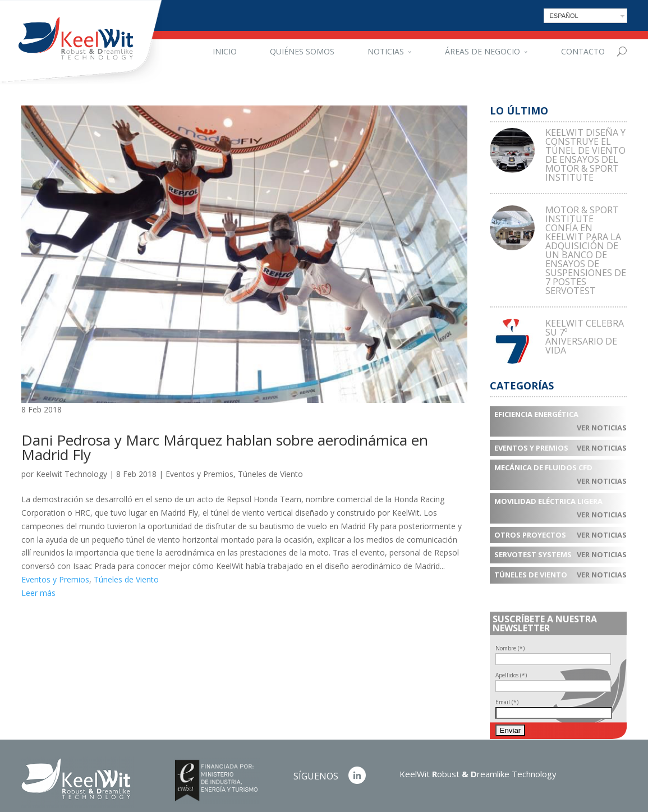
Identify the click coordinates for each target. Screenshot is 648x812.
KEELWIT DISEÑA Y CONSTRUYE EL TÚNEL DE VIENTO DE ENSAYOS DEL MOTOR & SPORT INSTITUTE (585, 155)
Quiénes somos (302, 51)
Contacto (583, 51)
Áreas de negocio (482, 51)
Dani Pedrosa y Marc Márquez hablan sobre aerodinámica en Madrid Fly (225, 447)
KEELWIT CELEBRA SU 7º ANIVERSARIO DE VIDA (585, 337)
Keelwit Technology (72, 474)
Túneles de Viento (270, 474)
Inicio (225, 51)
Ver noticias (602, 428)
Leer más (38, 593)
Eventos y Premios (199, 474)
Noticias (386, 51)
